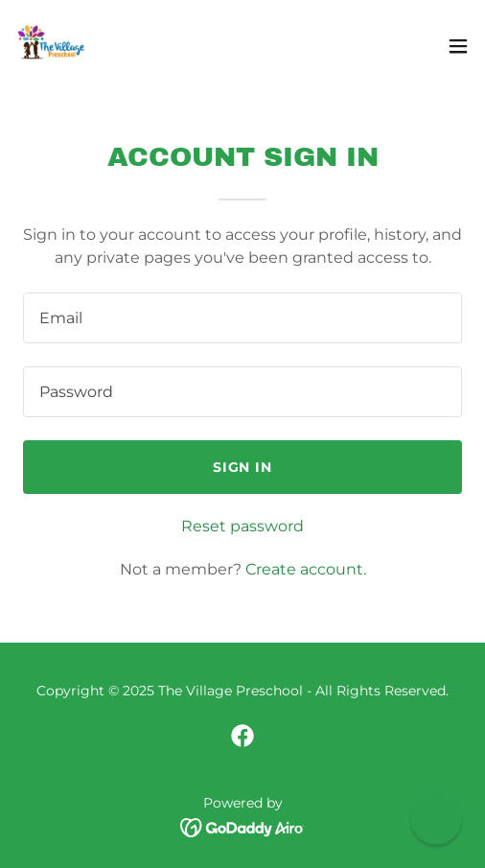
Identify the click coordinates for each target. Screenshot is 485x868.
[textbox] (242, 318)
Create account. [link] (306, 569)
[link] (54, 46)
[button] (458, 46)
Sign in (243, 467)
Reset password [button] (242, 526)
